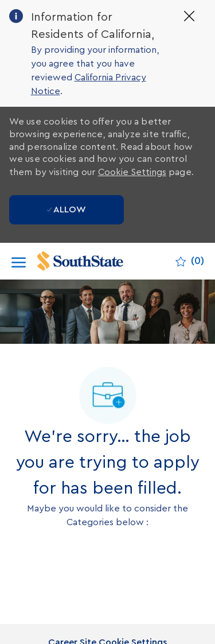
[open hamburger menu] (19, 261)
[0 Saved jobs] (190, 261)
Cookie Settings (132, 172)
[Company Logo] (92, 261)
